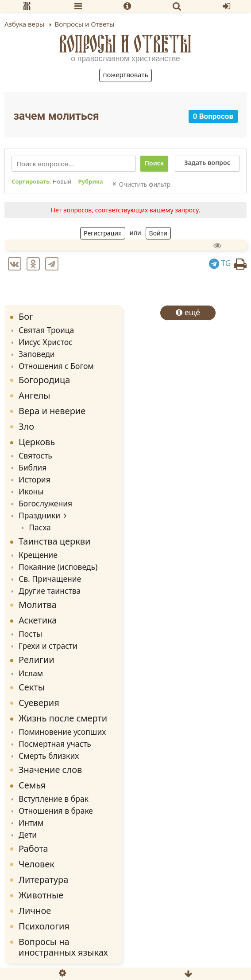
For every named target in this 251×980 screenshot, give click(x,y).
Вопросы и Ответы (125, 44)
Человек (37, 864)
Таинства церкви (55, 541)
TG (220, 263)
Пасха (40, 527)
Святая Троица (46, 330)
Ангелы (35, 395)
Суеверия (39, 703)
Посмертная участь (55, 744)
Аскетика (38, 620)
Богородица (44, 380)
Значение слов (50, 770)
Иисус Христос (46, 342)
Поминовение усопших (62, 732)
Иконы (31, 491)
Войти (158, 233)
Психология (44, 926)
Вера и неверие (52, 411)
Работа (33, 849)
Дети (28, 835)
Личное (35, 911)
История (35, 479)
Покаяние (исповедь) (58, 567)
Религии (37, 660)
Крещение (38, 555)
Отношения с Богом (56, 366)
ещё (188, 312)
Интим (31, 823)
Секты (32, 687)
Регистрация (103, 233)
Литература (43, 880)
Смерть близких (49, 756)
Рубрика (90, 182)
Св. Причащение (50, 579)
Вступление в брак (54, 799)
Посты (30, 634)
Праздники (39, 515)
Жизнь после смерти (63, 718)
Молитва (38, 605)
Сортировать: (41, 182)
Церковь (37, 442)
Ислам (31, 673)
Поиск (154, 163)
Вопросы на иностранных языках (63, 947)
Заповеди (37, 354)
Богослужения (45, 503)
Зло (26, 426)
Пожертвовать (125, 74)
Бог (26, 316)
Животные (41, 895)
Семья (32, 785)
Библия (33, 467)
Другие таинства (50, 591)
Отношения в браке (56, 811)
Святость (35, 455)
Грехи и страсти (48, 646)
